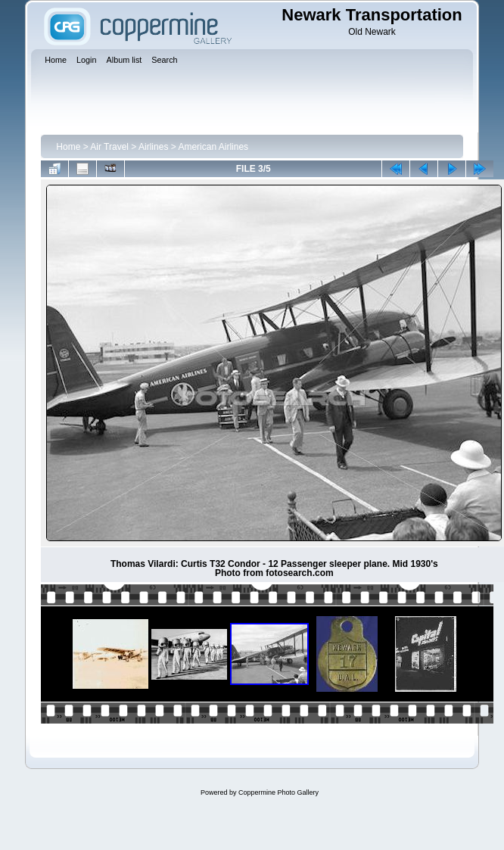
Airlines (153, 147)
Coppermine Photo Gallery (278, 792)
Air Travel (109, 147)
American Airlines (213, 147)
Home (68, 147)
